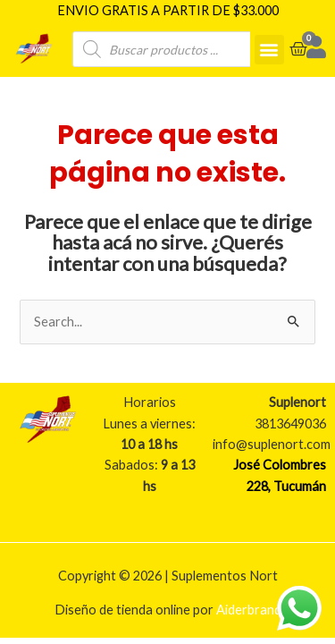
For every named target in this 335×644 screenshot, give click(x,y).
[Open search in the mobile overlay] (175, 47)
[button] (269, 48)
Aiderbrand (249, 608)
